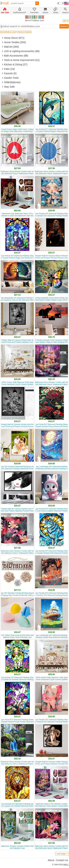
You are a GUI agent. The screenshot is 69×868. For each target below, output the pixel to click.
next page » (62, 854)
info (66, 21)
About (51, 860)
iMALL (66, 864)
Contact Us (62, 860)
